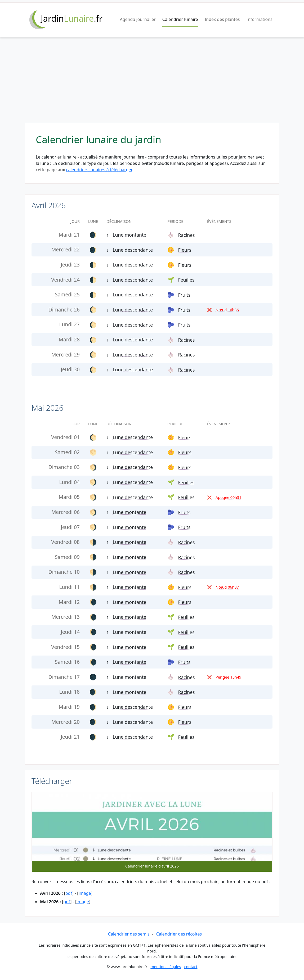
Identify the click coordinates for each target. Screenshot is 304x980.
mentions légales (166, 967)
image (85, 893)
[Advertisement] (152, 83)
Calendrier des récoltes (179, 934)
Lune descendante (133, 250)
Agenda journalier (138, 19)
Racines (186, 235)
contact (191, 967)
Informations (260, 19)
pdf (69, 893)
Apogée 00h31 (228, 497)
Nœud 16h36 (227, 310)
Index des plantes (222, 19)
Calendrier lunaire (180, 19)
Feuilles (186, 280)
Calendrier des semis (129, 934)
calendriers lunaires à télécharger (99, 170)
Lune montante (129, 235)
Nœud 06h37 (227, 587)
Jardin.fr (72, 18)
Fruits (184, 295)
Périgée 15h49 (228, 677)
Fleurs (185, 250)
